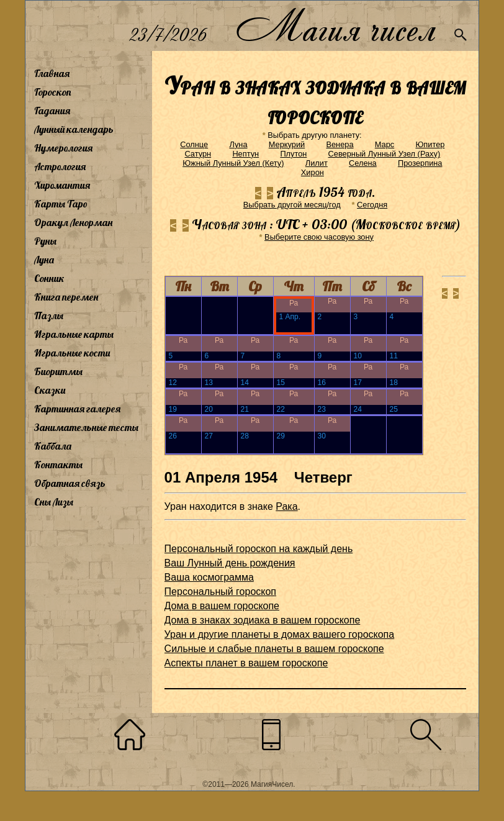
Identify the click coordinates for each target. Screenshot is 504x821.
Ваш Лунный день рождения (230, 563)
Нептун (245, 154)
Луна (44, 260)
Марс (385, 144)
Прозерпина (420, 163)
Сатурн (198, 154)
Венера (340, 144)
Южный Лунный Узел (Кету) (233, 163)
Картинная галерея (77, 409)
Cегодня (372, 205)
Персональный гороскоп (220, 592)
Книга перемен (66, 297)
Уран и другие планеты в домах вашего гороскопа (280, 634)
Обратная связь (70, 483)
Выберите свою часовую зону (319, 237)
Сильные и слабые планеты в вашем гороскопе (274, 649)
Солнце (194, 144)
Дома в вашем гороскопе (222, 606)
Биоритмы (58, 371)
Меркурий (287, 144)
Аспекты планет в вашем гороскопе (246, 663)
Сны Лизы (54, 502)
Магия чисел (335, 26)
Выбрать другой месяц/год (292, 205)
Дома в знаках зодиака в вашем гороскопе (263, 620)
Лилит (317, 163)
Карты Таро (61, 204)
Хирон (313, 172)
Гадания (52, 111)
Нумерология (63, 148)
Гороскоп (53, 92)
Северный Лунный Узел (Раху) (385, 154)
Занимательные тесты (86, 427)
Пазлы (49, 315)
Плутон (293, 154)
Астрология (60, 166)
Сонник (49, 278)
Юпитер (430, 144)
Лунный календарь (74, 129)
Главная (52, 73)
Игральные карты (74, 334)
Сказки (50, 390)
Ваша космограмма (209, 577)
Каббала (53, 446)
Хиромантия (62, 185)
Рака (286, 506)
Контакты (58, 465)
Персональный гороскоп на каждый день (259, 549)
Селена (363, 163)
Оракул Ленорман (73, 222)
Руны (45, 241)
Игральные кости (72, 353)
